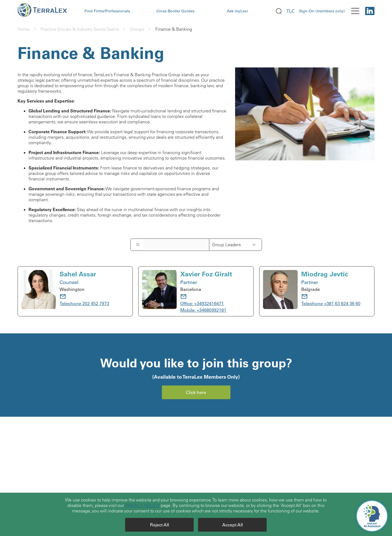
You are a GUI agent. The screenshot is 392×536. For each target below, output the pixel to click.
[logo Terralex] (46, 11)
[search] (279, 11)
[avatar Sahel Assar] (39, 291)
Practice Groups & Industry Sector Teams (80, 29)
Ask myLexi (237, 11)
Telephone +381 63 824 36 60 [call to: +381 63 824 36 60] (331, 304)
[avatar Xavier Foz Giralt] (159, 291)
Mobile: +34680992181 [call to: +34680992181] (203, 310)
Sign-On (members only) (322, 11)
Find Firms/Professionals (107, 11)
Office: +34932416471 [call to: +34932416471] (202, 304)
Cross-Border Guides (175, 11)
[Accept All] (232, 525)
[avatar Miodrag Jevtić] (280, 291)
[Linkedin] (370, 11)
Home (24, 29)
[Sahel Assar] (84, 274)
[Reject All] (159, 525)
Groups (137, 29)
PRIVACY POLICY (142, 505)
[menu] (355, 11)
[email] (63, 296)
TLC (291, 11)
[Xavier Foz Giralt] (206, 274)
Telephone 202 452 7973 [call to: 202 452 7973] (84, 304)
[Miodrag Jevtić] (331, 274)
